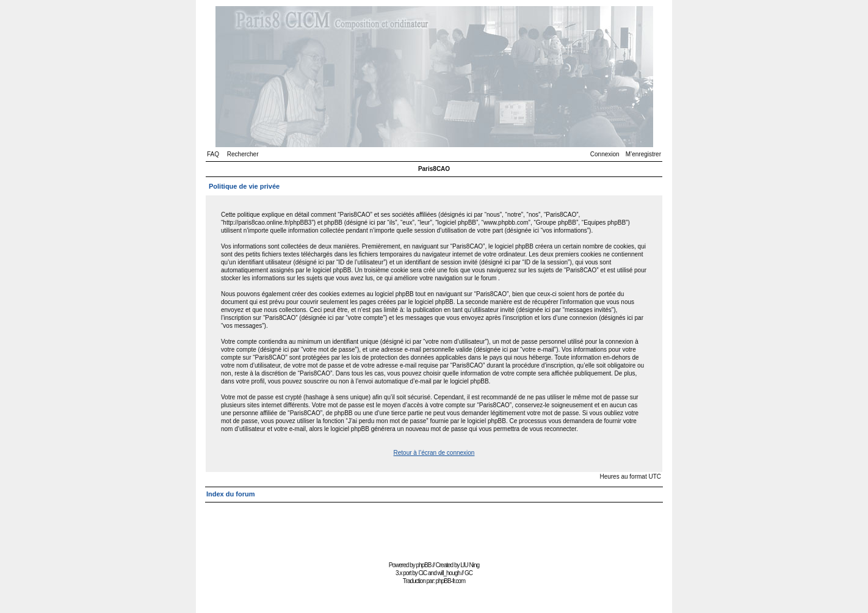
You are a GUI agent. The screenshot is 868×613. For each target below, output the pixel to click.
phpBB (423, 565)
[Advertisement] (434, 530)
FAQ (213, 154)
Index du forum (230, 494)
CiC (423, 573)
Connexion (605, 154)
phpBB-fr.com (451, 581)
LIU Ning (470, 565)
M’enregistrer (643, 154)
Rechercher (243, 154)
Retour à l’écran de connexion (434, 453)
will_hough (449, 573)
